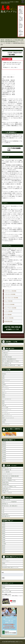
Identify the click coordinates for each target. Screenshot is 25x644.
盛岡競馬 (4, 527)
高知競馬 (4, 550)
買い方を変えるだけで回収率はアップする (9, 486)
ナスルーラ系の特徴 (8, 301)
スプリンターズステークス (7, 399)
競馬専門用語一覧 (5, 504)
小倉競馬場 (4, 461)
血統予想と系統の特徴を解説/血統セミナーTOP (13, 328)
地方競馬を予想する (5, 514)
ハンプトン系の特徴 (8, 311)
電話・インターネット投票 (7, 592)
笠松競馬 (4, 542)
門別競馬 (4, 525)
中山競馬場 (4, 448)
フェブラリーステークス (6, 372)
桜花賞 (3, 378)
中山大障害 (4, 420)
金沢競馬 (4, 540)
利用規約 (4, 563)
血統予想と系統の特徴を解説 (7, 357)
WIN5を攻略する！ (5, 355)
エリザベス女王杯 (5, 407)
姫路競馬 (4, 548)
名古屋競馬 (4, 544)
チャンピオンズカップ (6, 414)
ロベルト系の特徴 (8, 315)
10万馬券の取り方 (5, 353)
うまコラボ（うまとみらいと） (7, 474)
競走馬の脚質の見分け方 (6, 516)
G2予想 (3, 510)
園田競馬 (4, 546)
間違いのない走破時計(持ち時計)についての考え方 (11, 361)
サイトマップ (4, 565)
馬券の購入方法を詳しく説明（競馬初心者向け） (10, 506)
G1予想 (3, 508)
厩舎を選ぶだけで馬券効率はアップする (9, 480)
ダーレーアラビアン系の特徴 (10, 308)
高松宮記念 (4, 374)
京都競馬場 (4, 457)
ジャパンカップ (5, 412)
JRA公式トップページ (6, 585)
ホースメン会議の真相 (6, 472)
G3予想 (3, 512)
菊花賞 (3, 403)
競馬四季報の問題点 (5, 484)
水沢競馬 (4, 529)
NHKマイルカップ (5, 386)
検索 (3, 578)
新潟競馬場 (4, 452)
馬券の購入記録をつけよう (7, 489)
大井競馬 (4, 535)
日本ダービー (4, 393)
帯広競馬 (4, 523)
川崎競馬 (4, 538)
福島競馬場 (4, 446)
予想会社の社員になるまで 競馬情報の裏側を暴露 (10, 476)
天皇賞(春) (4, 384)
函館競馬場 (4, 444)
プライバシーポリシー (6, 561)
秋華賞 (3, 401)
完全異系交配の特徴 (8, 321)
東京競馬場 (4, 450)
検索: (3, 572)
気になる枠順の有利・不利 (7, 363)
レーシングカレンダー (6, 589)
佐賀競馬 (4, 552)
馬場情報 (4, 587)
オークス (4, 391)
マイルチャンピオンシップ (7, 409)
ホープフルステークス (6, 424)
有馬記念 (4, 422)
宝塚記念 (4, 397)
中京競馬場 (4, 455)
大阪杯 (3, 376)
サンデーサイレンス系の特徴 (10, 291)
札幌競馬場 (4, 442)
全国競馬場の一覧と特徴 (6, 500)
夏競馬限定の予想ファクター (7, 468)
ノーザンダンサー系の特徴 (10, 294)
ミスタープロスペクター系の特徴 (11, 298)
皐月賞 (3, 382)
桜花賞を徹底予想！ (5, 344)
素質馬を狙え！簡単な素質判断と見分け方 (9, 359)
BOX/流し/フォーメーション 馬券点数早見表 (9, 502)
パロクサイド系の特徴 (9, 318)
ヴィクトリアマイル (5, 389)
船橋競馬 (4, 533)
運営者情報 (4, 559)
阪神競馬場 (4, 459)
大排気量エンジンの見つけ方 (7, 493)
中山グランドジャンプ (6, 380)
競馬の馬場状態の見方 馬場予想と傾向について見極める (11, 365)
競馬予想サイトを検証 (6, 351)
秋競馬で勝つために (5, 491)
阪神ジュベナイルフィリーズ (7, 416)
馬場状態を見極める (5, 482)
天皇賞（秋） (4, 405)
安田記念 (4, 395)
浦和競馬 (4, 531)
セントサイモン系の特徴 (9, 304)
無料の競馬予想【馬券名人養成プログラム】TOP (10, 567)
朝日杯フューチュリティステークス (8, 418)
